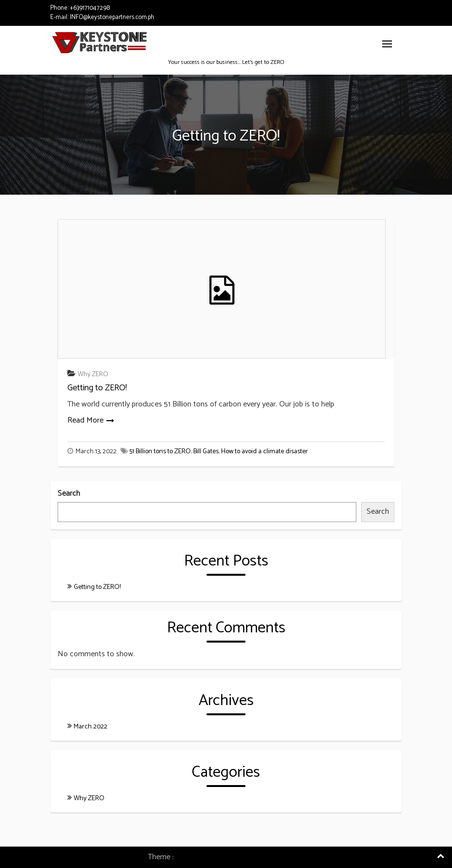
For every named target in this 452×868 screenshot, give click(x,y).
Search (69, 494)
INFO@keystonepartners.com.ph (112, 17)
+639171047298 (90, 8)
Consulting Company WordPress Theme (240, 857)
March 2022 (91, 727)
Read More (85, 420)
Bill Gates (206, 452)
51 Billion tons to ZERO (160, 452)
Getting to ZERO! (97, 388)
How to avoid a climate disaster (265, 452)
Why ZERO (93, 374)
